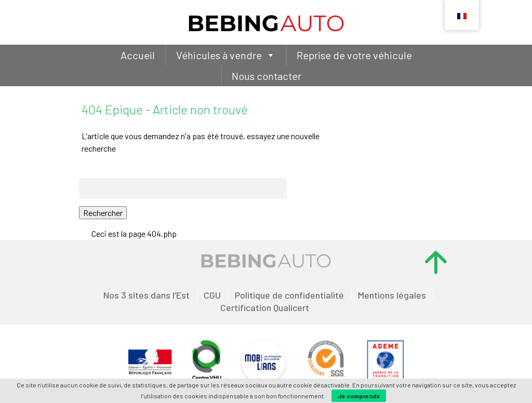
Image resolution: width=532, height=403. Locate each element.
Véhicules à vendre (226, 55)
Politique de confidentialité (289, 295)
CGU (212, 295)
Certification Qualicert (265, 307)
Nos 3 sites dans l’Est (147, 295)
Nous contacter (267, 76)
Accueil (138, 55)
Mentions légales (392, 295)
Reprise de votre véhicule (354, 55)
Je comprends (359, 396)
